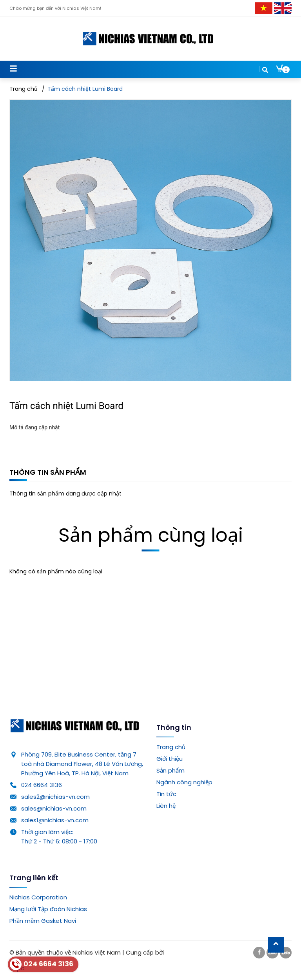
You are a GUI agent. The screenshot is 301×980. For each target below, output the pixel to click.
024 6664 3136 (42, 785)
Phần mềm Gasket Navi (43, 921)
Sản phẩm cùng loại (151, 535)
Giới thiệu (170, 759)
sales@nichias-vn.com (54, 808)
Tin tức (166, 794)
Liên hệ (166, 806)
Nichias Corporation (38, 897)
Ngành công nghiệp (184, 782)
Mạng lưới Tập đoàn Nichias (48, 909)
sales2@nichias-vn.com (55, 797)
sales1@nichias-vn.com (55, 820)
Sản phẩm (170, 770)
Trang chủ (171, 747)
